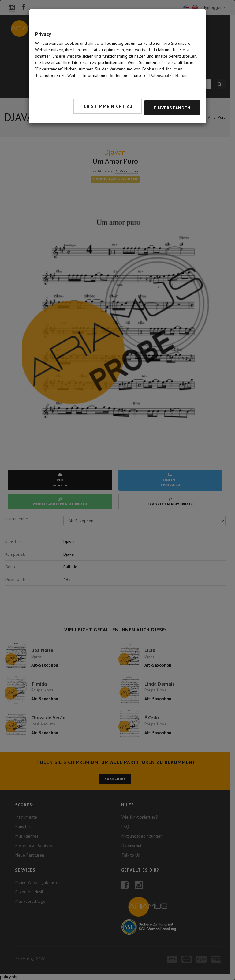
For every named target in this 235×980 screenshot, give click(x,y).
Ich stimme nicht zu (107, 92)
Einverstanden (172, 93)
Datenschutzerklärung (169, 61)
